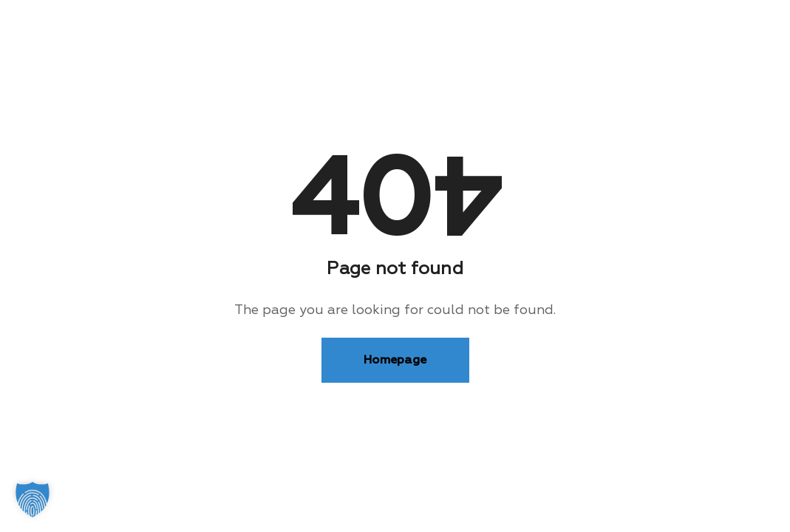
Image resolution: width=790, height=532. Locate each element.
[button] (33, 499)
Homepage (395, 360)
